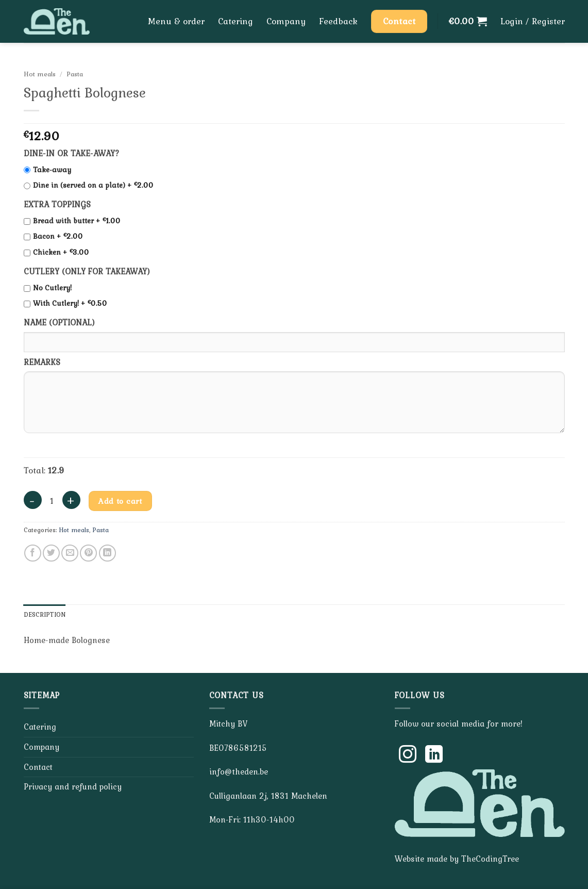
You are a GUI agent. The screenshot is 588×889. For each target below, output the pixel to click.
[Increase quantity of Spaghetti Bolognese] (71, 500)
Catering (236, 21)
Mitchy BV (228, 723)
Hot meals (40, 74)
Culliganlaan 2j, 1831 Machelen (268, 796)
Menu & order (176, 21)
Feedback (338, 21)
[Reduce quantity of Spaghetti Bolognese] (33, 500)
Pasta (75, 74)
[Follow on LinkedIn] (434, 755)
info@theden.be (239, 771)
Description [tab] (45, 614)
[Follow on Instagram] (408, 755)
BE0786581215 (238, 748)
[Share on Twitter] (51, 553)
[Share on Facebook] (33, 553)
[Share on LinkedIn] (107, 553)
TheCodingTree (490, 859)
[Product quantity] (52, 501)
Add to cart (120, 501)
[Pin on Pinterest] (88, 553)
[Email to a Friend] (70, 553)
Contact (38, 767)
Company (286, 21)
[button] (468, 21)
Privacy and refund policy (73, 786)
